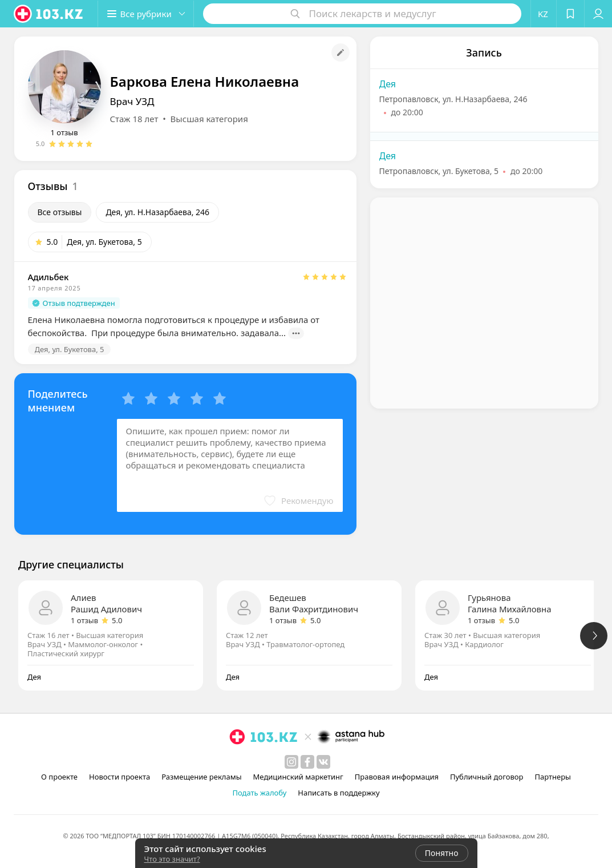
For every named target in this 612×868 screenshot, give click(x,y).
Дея (388, 84)
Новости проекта (119, 777)
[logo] (49, 14)
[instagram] (291, 762)
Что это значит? (172, 859)
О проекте (59, 777)
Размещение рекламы (201, 777)
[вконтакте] (323, 762)
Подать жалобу (259, 793)
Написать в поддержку (339, 793)
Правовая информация (397, 777)
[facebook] (307, 762)
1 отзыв (64, 132)
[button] (147, 14)
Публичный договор (487, 777)
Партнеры (553, 777)
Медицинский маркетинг (298, 777)
